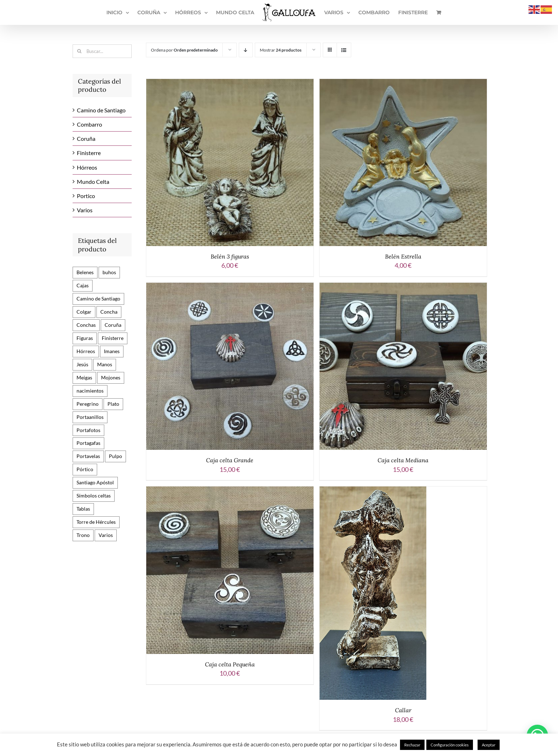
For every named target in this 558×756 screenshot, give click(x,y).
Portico (86, 196)
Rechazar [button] (412, 745)
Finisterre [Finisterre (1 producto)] (113, 338)
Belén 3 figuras (230, 256)
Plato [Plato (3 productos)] (113, 404)
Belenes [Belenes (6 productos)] (85, 272)
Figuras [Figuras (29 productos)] (85, 338)
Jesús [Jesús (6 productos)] (82, 364)
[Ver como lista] (344, 50)
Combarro (90, 124)
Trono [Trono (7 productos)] (83, 535)
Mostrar (281, 50)
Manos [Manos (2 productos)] (105, 364)
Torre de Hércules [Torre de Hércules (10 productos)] (96, 522)
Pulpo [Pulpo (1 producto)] (115, 456)
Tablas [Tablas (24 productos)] (83, 509)
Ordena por (184, 50)
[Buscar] (79, 51)
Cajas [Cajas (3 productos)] (83, 285)
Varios (85, 210)
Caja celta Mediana (403, 460)
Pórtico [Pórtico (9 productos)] (85, 469)
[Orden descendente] (246, 50)
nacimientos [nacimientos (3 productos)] (90, 391)
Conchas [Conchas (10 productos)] (86, 325)
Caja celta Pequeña (230, 664)
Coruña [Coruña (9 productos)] (113, 325)
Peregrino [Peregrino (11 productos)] (88, 404)
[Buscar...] (102, 51)
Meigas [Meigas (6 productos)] (84, 377)
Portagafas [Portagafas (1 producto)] (88, 443)
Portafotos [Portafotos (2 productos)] (88, 430)
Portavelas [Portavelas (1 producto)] (88, 456)
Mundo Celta (93, 182)
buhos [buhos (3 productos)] (109, 272)
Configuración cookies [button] (450, 745)
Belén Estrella (403, 256)
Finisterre (89, 153)
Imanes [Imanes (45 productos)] (112, 351)
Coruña (86, 139)
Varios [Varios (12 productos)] (106, 535)
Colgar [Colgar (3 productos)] (84, 312)
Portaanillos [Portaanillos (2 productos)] (90, 417)
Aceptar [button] (489, 745)
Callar (403, 710)
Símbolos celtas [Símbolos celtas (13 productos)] (94, 496)
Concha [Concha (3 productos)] (109, 312)
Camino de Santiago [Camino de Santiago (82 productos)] (98, 299)
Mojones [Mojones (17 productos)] (111, 377)
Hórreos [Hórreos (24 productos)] (86, 351)
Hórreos (87, 167)
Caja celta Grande (230, 460)
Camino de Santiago (101, 110)
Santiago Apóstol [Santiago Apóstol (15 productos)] (95, 482)
